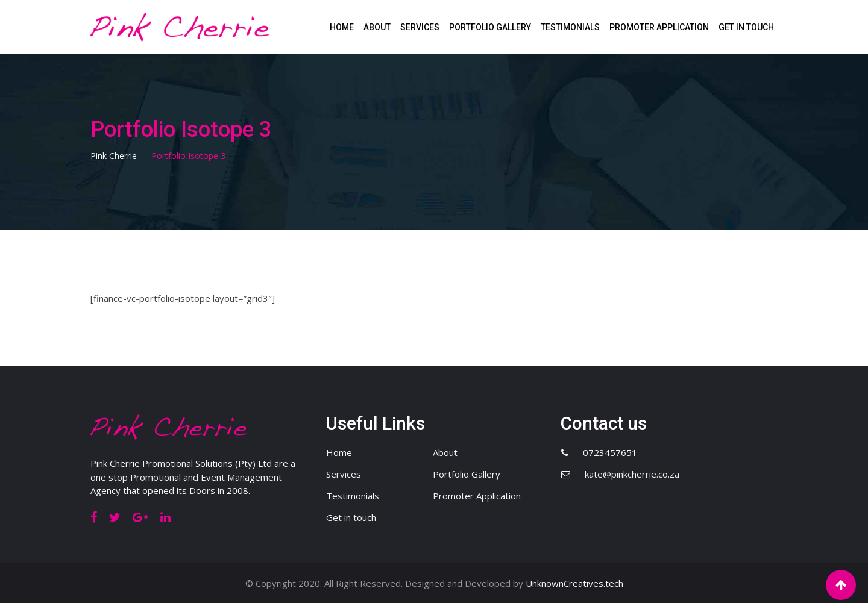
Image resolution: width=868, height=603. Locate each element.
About (377, 27)
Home (342, 27)
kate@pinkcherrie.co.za (632, 474)
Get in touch (746, 27)
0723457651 (610, 452)
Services (420, 27)
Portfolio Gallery (490, 27)
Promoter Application (659, 27)
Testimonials (570, 27)
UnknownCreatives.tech (574, 583)
